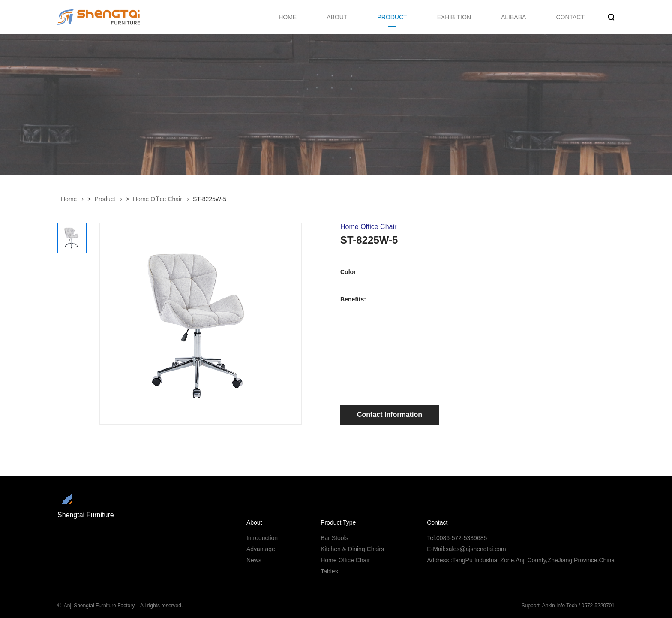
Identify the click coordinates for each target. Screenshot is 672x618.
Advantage (261, 549)
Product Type (338, 522)
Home (69, 199)
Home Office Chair (157, 199)
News (254, 560)
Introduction (262, 538)
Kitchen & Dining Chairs (352, 549)
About (254, 522)
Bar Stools (334, 538)
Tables (329, 571)
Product (105, 199)
